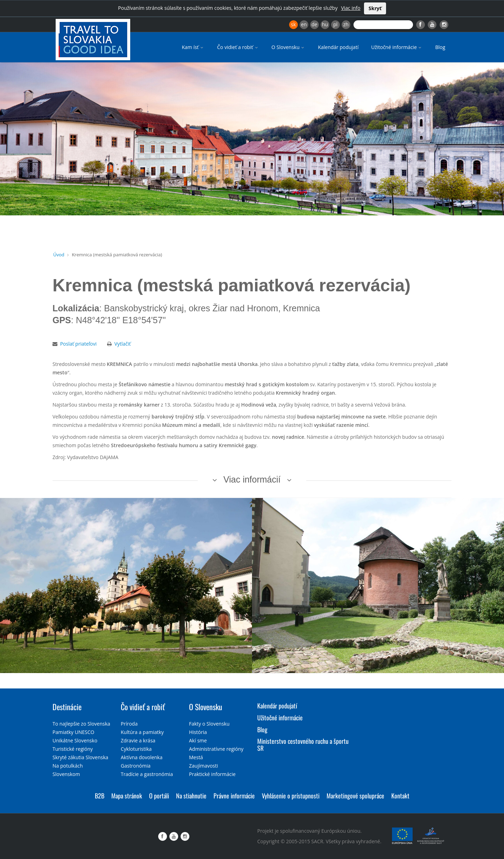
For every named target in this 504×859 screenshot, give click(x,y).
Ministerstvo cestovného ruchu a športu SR (303, 744)
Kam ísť (193, 47)
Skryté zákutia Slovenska (80, 757)
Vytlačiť (123, 344)
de (314, 24)
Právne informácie (234, 796)
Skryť (375, 8)
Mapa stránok (127, 796)
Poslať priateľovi (78, 344)
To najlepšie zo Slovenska (81, 724)
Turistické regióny (73, 749)
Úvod (59, 255)
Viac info (351, 8)
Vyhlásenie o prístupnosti (291, 796)
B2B (100, 796)
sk (293, 24)
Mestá (196, 757)
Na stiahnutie (191, 796)
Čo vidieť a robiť (238, 47)
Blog (440, 47)
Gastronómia (136, 766)
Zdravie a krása (138, 740)
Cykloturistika (136, 749)
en (304, 24)
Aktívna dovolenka (142, 757)
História (198, 732)
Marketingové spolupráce (355, 796)
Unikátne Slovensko (75, 740)
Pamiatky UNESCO (73, 732)
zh (346, 24)
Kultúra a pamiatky (142, 732)
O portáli (159, 796)
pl (335, 24)
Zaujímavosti (204, 766)
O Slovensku (289, 47)
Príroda (129, 724)
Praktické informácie (212, 774)
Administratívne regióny (216, 749)
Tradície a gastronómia (147, 774)
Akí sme (198, 740)
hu (325, 24)
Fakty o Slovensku (209, 724)
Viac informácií (252, 479)
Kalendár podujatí (338, 47)
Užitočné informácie (397, 47)
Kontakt (400, 796)
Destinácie (67, 707)
